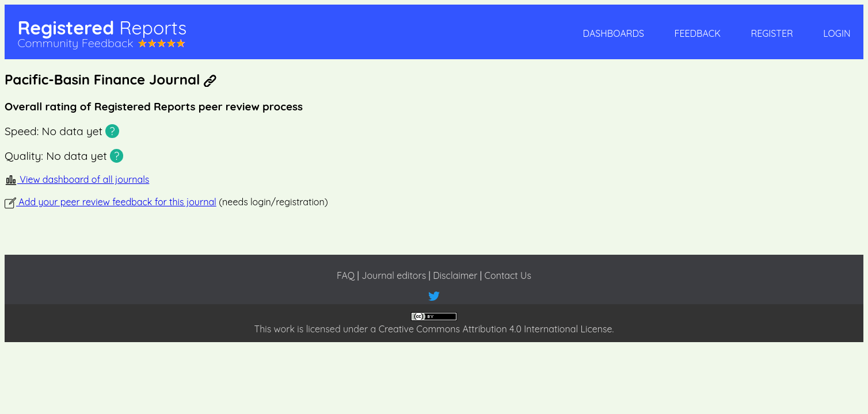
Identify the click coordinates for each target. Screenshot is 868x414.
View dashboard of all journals (77, 179)
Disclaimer (455, 275)
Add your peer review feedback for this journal (111, 202)
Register (772, 33)
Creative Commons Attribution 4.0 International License (496, 329)
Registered (102, 28)
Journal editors (394, 275)
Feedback (697, 33)
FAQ (346, 275)
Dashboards (614, 33)
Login (837, 33)
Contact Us (508, 275)
